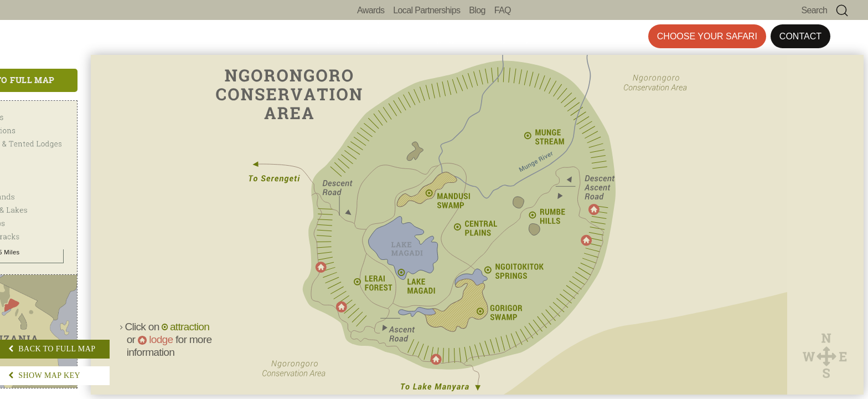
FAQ (503, 10)
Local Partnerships (427, 10)
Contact (800, 36)
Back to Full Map (78, 80)
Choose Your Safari (707, 36)
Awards (371, 10)
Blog (477, 10)
